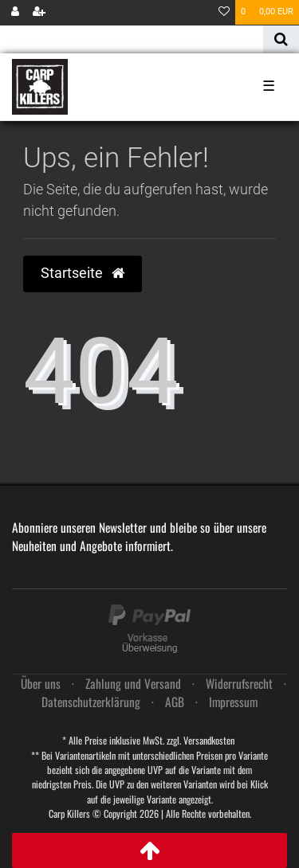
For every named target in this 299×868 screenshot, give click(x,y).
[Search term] (132, 39)
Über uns (41, 683)
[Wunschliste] (224, 13)
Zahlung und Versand (133, 683)
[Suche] (281, 39)
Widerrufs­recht (239, 683)
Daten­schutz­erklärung (91, 702)
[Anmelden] (15, 13)
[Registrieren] (39, 13)
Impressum (233, 702)
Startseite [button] (83, 273)
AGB (175, 702)
